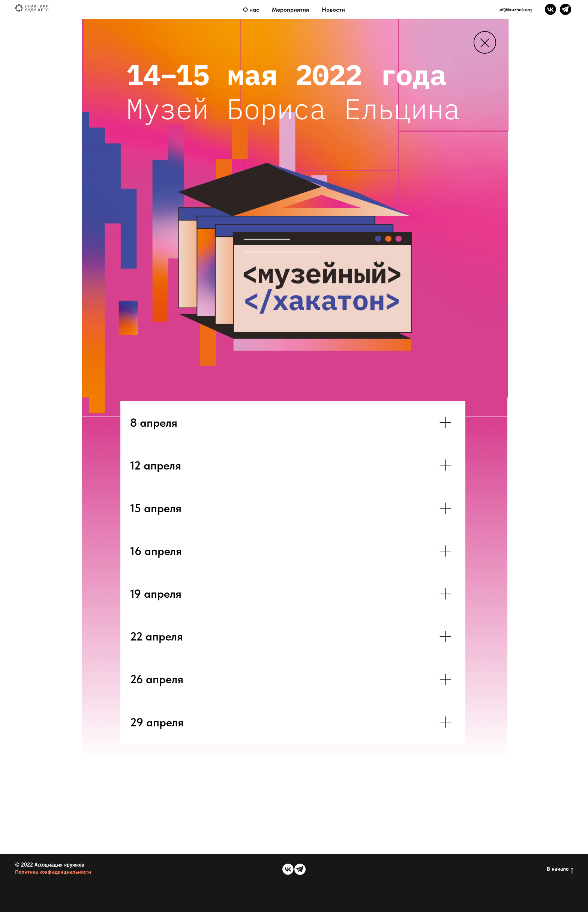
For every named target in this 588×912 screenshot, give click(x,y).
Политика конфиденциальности (53, 872)
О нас (251, 10)
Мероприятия (290, 10)
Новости (333, 10)
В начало (560, 869)
